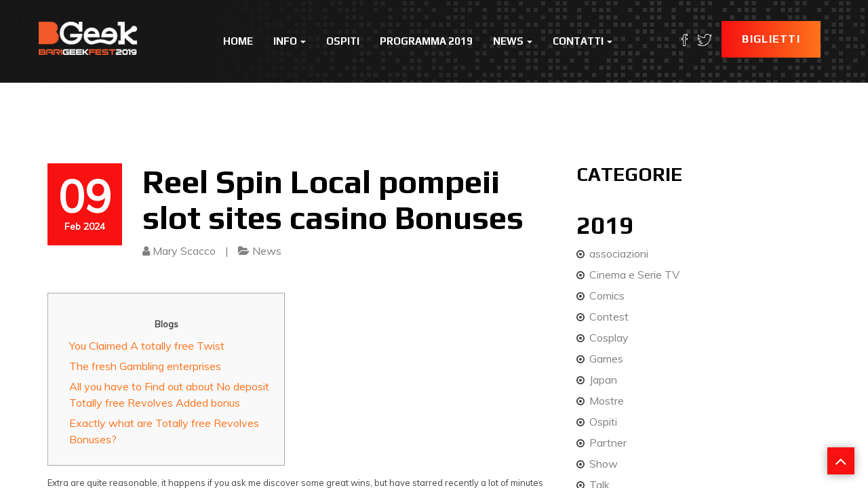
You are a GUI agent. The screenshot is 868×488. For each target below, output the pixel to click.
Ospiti (343, 41)
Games (606, 359)
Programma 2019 (426, 41)
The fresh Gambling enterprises (145, 366)
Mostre (607, 401)
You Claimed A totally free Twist (147, 346)
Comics (607, 296)
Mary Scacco (184, 251)
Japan (603, 380)
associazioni (619, 253)
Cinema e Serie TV (634, 274)
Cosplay (609, 338)
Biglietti (771, 39)
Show (604, 464)
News (513, 41)
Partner (608, 443)
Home (238, 41)
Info (290, 41)
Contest (609, 317)
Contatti (583, 41)
